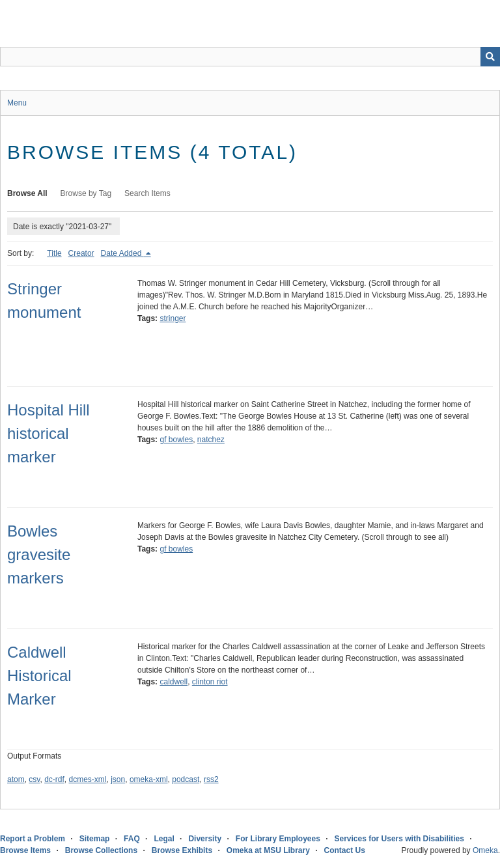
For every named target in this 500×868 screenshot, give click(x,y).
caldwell (174, 682)
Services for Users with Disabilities (399, 839)
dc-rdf (54, 779)
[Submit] (490, 57)
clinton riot (210, 682)
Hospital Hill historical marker (49, 433)
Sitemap (95, 839)
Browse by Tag (86, 193)
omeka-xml (149, 779)
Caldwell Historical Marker (39, 676)
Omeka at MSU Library (268, 850)
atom (16, 779)
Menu (17, 103)
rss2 (211, 779)
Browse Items (25, 850)
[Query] (250, 57)
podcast (186, 779)
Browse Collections (101, 850)
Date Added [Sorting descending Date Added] (122, 253)
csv (34, 779)
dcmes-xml (88, 779)
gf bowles (176, 440)
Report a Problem (33, 839)
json (118, 779)
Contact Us (345, 850)
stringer (173, 318)
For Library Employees (278, 839)
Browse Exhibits (182, 850)
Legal (164, 839)
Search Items (147, 193)
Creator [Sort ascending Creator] (81, 253)
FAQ (132, 839)
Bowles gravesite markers (39, 554)
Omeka (485, 850)
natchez (211, 440)
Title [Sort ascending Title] (54, 253)
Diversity (205, 839)
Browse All (27, 193)
